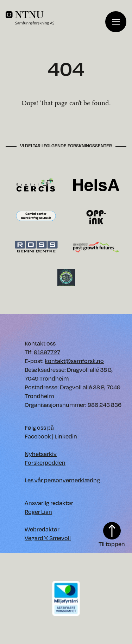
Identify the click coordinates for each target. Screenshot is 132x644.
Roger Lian (38, 512)
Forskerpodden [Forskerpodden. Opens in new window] (45, 462)
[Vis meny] (116, 22)
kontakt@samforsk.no (74, 361)
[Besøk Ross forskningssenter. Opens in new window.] (36, 246)
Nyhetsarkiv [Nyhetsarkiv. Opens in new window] (41, 454)
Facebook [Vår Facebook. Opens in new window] (38, 436)
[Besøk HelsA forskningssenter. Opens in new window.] (96, 184)
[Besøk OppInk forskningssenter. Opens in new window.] (96, 216)
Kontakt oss (40, 343)
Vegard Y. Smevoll (48, 538)
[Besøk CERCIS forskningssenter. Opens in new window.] (36, 184)
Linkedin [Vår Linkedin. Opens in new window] (66, 436)
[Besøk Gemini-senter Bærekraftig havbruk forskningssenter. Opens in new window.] (36, 216)
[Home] (55, 18)
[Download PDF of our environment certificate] (66, 598)
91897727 (47, 352)
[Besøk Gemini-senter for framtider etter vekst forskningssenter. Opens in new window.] (96, 246)
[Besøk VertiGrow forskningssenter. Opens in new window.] (66, 277)
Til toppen (112, 535)
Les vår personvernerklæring (62, 480)
